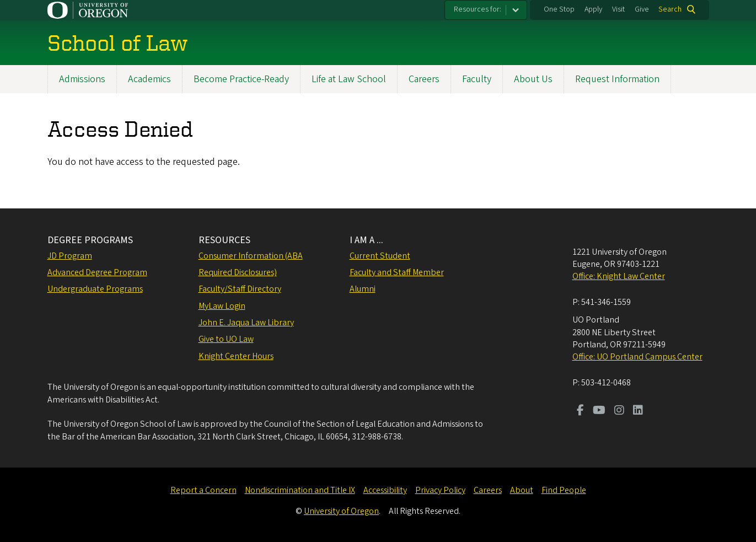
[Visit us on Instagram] (619, 411)
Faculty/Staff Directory (240, 289)
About (522, 490)
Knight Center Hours (236, 356)
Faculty (477, 79)
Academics (149, 79)
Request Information (617, 79)
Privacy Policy (440, 490)
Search (670, 9)
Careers (424, 79)
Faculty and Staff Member (397, 272)
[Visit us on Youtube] (599, 411)
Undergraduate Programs (95, 289)
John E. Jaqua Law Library (246, 323)
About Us (533, 79)
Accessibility (385, 490)
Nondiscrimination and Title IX (300, 490)
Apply (593, 9)
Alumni (363, 289)
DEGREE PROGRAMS (90, 240)
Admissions (82, 79)
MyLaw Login (222, 306)
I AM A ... (366, 240)
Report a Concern (203, 490)
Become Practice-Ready (241, 79)
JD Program (70, 256)
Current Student (380, 256)
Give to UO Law (226, 339)
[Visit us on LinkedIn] (638, 411)
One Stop (559, 9)
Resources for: (478, 9)
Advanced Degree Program (97, 272)
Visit (618, 9)
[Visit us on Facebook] (580, 411)
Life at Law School (349, 79)
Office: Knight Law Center (619, 276)
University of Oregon (341, 511)
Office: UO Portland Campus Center (637, 357)
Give (642, 9)
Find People (564, 490)
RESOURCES (224, 240)
